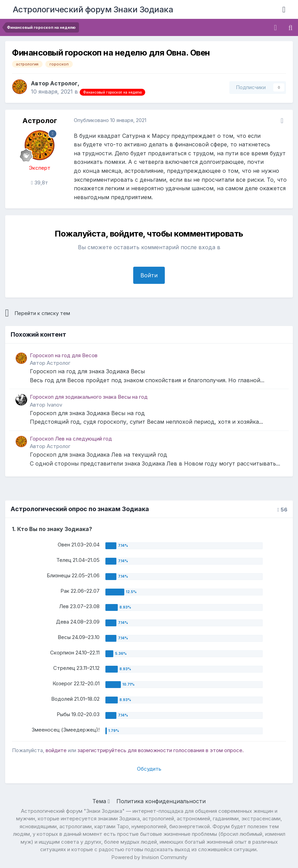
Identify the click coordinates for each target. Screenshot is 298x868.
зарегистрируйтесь (102, 750)
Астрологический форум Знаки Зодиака (93, 9)
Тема (101, 801)
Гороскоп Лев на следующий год (71, 439)
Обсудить (149, 769)
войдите (56, 750)
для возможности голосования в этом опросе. (185, 750)
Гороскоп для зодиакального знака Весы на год (89, 397)
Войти (149, 275)
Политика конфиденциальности (161, 801)
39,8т (39, 183)
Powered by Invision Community (149, 857)
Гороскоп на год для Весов (64, 355)
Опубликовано (110, 120)
